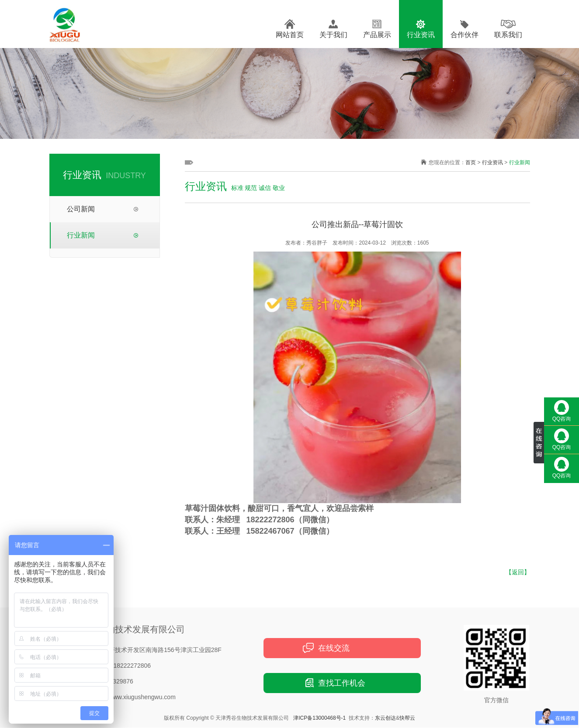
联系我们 (508, 35)
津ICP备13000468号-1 (319, 718)
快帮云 (407, 718)
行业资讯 (421, 35)
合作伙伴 (465, 35)
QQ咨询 (562, 411)
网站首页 (290, 35)
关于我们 (333, 35)
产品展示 (377, 35)
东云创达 (385, 718)
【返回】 (518, 572)
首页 (471, 162)
